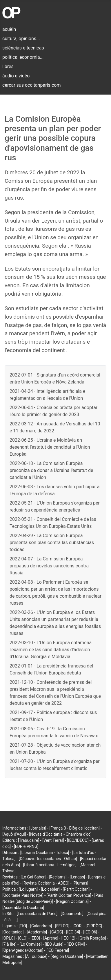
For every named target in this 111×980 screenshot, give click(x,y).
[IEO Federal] (58, 950)
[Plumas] (80, 883)
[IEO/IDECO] (78, 840)
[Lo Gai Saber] (33, 877)
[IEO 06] (90, 932)
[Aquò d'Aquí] (14, 834)
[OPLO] (9, 938)
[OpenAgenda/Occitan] (23, 950)
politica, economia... (23, 57)
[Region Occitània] (72, 901)
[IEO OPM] (76, 944)
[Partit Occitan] (76, 889)
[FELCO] (62, 926)
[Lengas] (78, 877)
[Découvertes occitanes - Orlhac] (48, 859)
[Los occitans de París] (37, 914)
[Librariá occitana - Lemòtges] (50, 865)
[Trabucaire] (29, 840)
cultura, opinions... (21, 39)
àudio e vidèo (16, 76)
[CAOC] (57, 932)
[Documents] (72, 914)
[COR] (78, 926)
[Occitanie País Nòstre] (23, 895)
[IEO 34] (73, 932)
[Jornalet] (38, 828)
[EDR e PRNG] (26, 846)
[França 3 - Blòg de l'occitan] (74, 828)
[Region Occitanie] (67, 956)
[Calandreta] (41, 926)
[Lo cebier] (50, 889)
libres (8, 66)
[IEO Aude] (54, 944)
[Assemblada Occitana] (23, 908)
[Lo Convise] (31, 944)
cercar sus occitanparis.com (31, 85)
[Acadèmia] (37, 932)
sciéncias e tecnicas (23, 48)
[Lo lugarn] (28, 889)
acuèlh (9, 29)
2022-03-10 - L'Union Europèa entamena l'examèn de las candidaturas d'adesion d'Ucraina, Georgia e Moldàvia (51, 650)
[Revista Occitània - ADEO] (46, 883)
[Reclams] (58, 877)
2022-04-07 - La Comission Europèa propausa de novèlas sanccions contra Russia (49, 566)
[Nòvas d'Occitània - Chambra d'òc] (60, 834)
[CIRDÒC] (94, 926)
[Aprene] (51, 938)
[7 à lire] (9, 944)
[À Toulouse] (36, 956)
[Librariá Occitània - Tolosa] (45, 853)
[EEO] (36, 938)
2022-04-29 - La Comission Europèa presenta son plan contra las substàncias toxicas (52, 543)
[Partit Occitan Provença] (69, 895)
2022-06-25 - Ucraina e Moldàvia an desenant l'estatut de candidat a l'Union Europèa (50, 447)
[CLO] (22, 938)
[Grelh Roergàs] (92, 938)
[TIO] (23, 926)
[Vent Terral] (53, 840)
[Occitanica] (13, 932)
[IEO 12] (68, 938)
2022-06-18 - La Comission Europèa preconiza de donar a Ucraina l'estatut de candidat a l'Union (51, 470)
